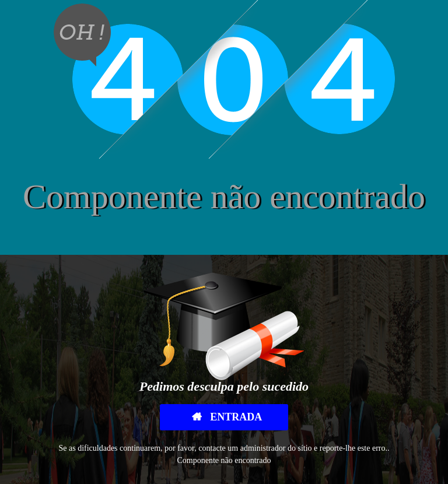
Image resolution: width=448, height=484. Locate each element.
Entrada (235, 417)
